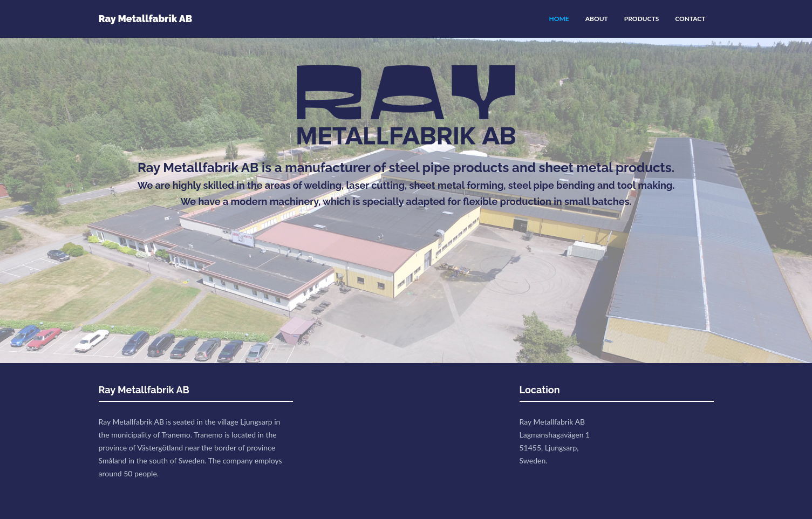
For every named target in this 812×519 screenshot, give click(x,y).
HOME (559, 19)
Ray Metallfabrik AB (146, 19)
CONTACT (690, 19)
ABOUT (597, 19)
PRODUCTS (642, 19)
